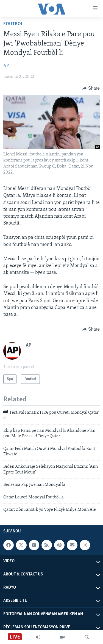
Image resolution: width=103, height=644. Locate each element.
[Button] (91, 88)
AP (6, 66)
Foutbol (13, 24)
